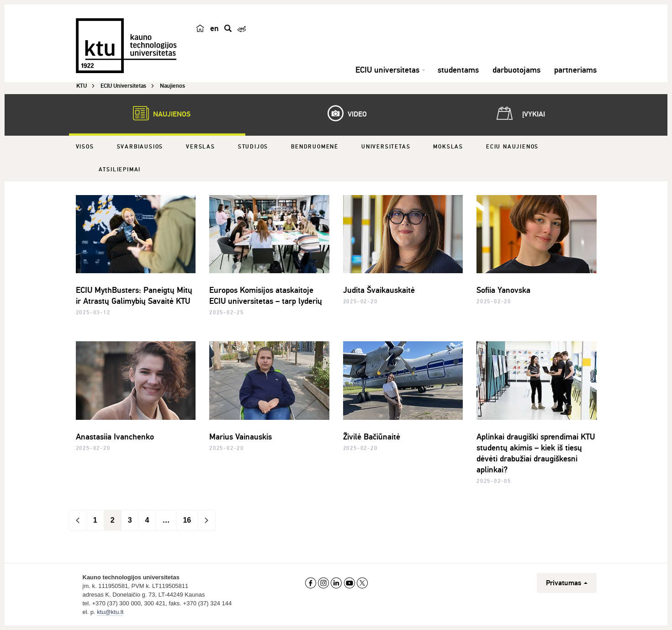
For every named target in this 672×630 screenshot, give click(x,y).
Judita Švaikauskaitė (379, 290)
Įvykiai (519, 113)
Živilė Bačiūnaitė (372, 437)
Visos (85, 147)
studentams (458, 70)
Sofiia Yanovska (503, 290)
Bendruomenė (315, 147)
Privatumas (567, 583)
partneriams (575, 70)
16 (187, 520)
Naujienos (157, 113)
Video (343, 113)
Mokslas (448, 147)
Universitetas (386, 147)
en (214, 28)
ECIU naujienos (512, 147)
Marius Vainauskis (241, 437)
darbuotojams (516, 70)
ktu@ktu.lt (110, 612)
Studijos (253, 147)
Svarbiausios (140, 147)
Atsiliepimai (120, 170)
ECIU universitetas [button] (387, 70)
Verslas (201, 147)
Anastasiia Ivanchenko (115, 437)
